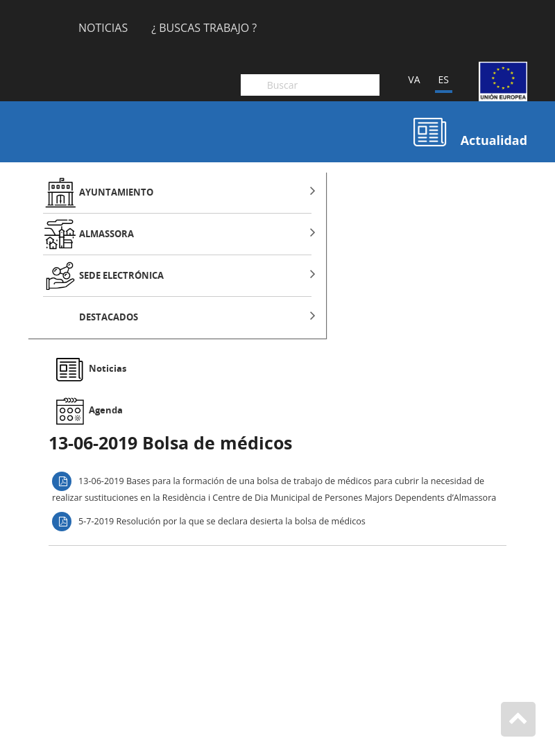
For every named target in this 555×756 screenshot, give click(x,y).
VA (414, 79)
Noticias (103, 29)
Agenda (106, 410)
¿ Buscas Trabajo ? (204, 29)
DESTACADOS (109, 317)
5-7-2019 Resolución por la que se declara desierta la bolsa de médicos (222, 521)
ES (444, 79)
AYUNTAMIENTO (116, 192)
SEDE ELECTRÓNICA (121, 276)
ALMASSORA (106, 234)
